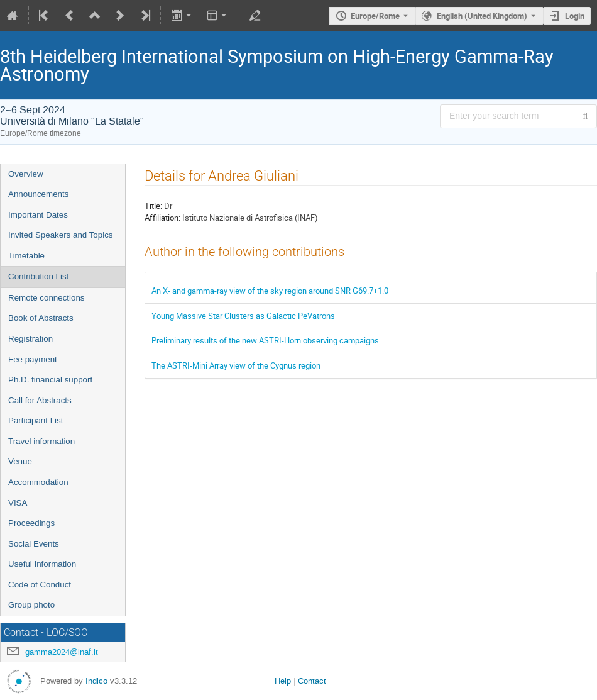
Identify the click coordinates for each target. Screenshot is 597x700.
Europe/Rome (375, 16)
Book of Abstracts (41, 318)
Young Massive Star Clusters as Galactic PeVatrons (243, 316)
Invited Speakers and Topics (60, 235)
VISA (18, 503)
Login (575, 16)
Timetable (26, 256)
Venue (20, 461)
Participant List (36, 420)
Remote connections (47, 298)
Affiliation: (162, 218)
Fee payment (33, 359)
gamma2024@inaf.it (62, 652)
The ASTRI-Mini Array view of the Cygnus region (236, 365)
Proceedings (31, 523)
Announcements (38, 194)
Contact (312, 681)
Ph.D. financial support (50, 380)
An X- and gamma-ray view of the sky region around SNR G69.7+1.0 (270, 291)
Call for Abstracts (40, 400)
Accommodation (38, 482)
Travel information (41, 441)
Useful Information (42, 564)
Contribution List (38, 276)
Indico (96, 681)
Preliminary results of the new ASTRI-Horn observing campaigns (265, 340)
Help (283, 681)
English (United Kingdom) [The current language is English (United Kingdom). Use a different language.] (482, 16)
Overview (26, 174)
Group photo (31, 605)
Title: (153, 206)
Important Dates (38, 215)
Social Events (34, 544)
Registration (30, 339)
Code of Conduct (40, 585)
